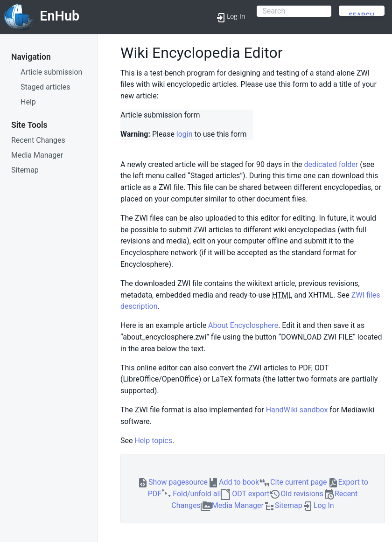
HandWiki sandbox (297, 410)
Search (362, 14)
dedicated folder (331, 164)
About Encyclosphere (243, 325)
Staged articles (45, 87)
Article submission (51, 72)
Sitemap (25, 170)
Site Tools (29, 125)
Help (28, 102)
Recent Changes (38, 140)
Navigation (31, 57)
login (185, 134)
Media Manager (37, 155)
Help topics (153, 441)
